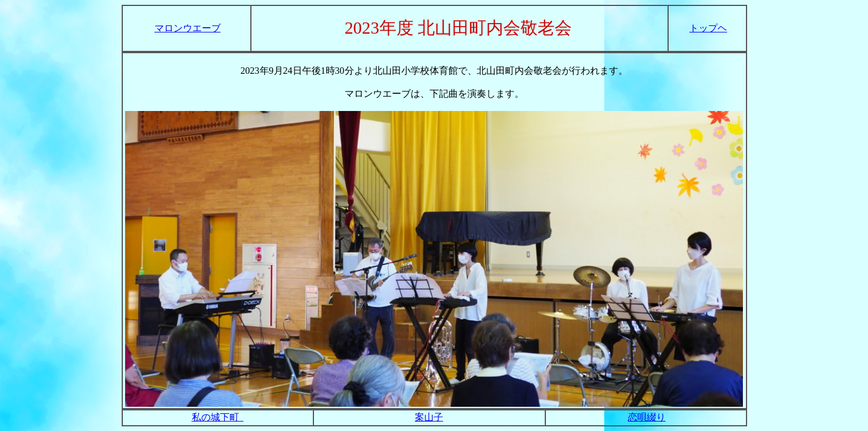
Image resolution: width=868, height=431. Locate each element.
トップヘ (708, 28)
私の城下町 (218, 417)
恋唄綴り (647, 417)
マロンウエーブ (188, 28)
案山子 (429, 417)
